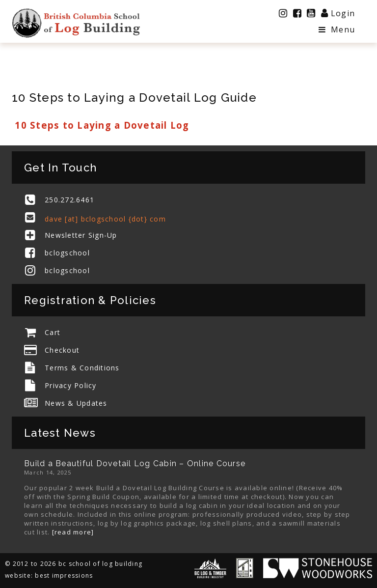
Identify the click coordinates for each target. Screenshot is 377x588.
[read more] (73, 532)
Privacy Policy (71, 385)
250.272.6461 (69, 200)
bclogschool (67, 253)
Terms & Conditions (82, 368)
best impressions (64, 575)
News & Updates (76, 403)
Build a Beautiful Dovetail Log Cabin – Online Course (135, 463)
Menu (337, 29)
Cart (53, 332)
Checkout (62, 350)
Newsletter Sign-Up (81, 235)
